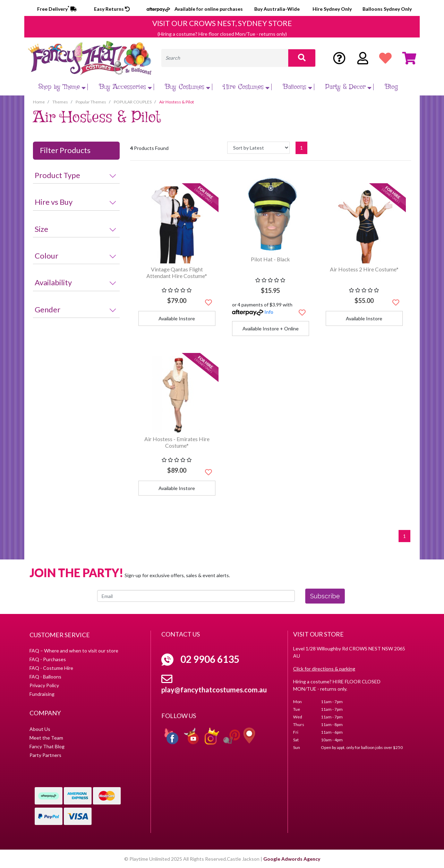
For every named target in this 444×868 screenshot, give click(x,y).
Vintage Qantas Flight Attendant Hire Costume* (177, 272)
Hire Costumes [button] (247, 87)
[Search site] (302, 58)
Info (269, 312)
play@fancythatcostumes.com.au (214, 690)
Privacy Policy (44, 685)
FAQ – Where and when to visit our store (74, 651)
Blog (391, 87)
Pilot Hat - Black (270, 259)
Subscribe (325, 596)
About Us (40, 729)
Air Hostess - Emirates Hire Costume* (177, 442)
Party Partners (45, 755)
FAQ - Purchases (48, 659)
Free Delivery (57, 9)
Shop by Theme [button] (63, 87)
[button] (208, 302)
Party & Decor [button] (349, 87)
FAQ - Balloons (45, 677)
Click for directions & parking (324, 669)
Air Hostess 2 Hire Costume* (364, 269)
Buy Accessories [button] (126, 87)
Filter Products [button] (65, 150)
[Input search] (225, 58)
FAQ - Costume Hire (51, 668)
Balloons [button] (298, 87)
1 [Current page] (301, 148)
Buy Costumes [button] (189, 87)
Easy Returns (112, 9)
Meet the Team (46, 738)
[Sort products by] (258, 148)
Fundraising (42, 694)
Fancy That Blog (47, 746)
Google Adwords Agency (292, 859)
